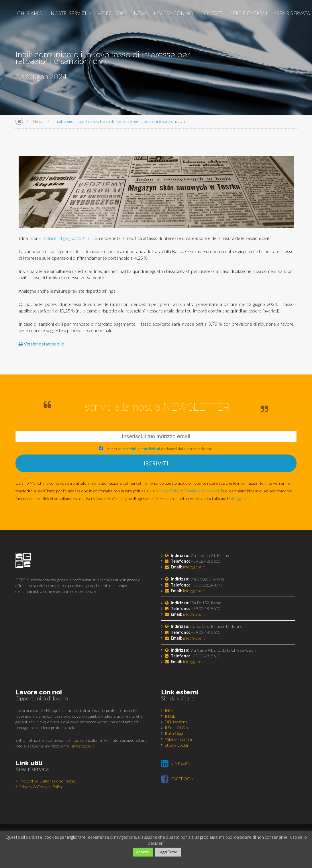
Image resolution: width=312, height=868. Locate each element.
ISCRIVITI (156, 463)
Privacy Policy (168, 491)
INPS (169, 710)
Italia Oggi (174, 733)
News (141, 13)
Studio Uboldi (176, 745)
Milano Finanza (178, 739)
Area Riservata (292, 13)
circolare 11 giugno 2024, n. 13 (68, 238)
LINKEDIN (176, 763)
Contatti (212, 13)
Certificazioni (248, 13)
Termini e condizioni (201, 491)
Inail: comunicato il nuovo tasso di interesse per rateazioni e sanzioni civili (120, 121)
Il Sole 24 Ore (177, 728)
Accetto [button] (143, 852)
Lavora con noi (174, 13)
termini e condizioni (141, 449)
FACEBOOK (177, 779)
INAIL (170, 716)
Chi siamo (30, 13)
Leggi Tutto (168, 852)
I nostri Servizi (67, 13)
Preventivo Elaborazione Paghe (47, 781)
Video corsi (113, 13)
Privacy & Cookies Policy (41, 787)
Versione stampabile (41, 344)
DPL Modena (176, 722)
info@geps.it (240, 499)
